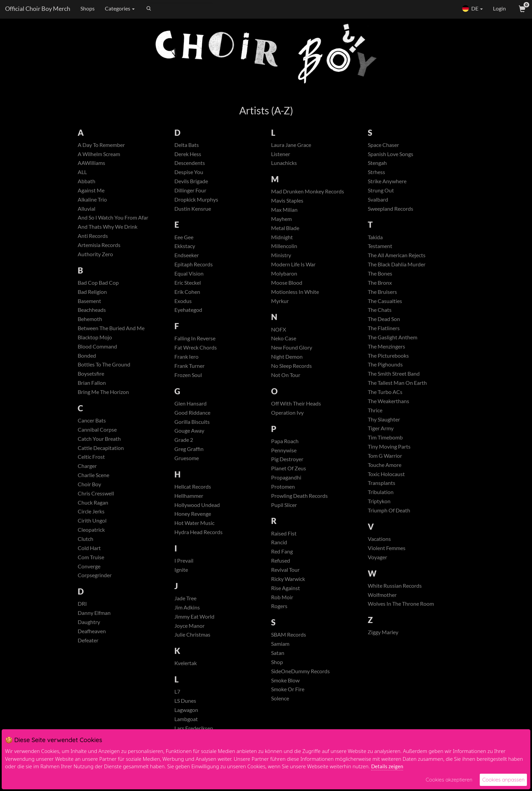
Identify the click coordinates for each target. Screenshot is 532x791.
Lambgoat (186, 719)
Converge (89, 566)
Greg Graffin (189, 449)
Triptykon (379, 501)
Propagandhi (286, 477)
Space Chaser (383, 145)
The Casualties (385, 301)
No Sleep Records (291, 366)
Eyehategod (188, 310)
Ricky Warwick (288, 579)
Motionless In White (295, 292)
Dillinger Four (190, 190)
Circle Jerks (91, 511)
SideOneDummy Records (300, 671)
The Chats (380, 310)
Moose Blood (287, 282)
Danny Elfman (94, 613)
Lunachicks (284, 163)
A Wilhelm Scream (99, 154)
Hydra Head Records (198, 532)
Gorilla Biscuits (192, 422)
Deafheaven (92, 631)
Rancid (279, 542)
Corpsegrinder (95, 575)
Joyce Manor (189, 626)
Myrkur (280, 301)
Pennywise (284, 450)
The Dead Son (384, 319)
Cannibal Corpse (97, 429)
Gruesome (187, 458)
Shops (88, 8)
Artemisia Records (99, 245)
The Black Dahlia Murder (397, 264)
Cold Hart (89, 548)
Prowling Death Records (299, 496)
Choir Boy (89, 484)
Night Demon (287, 356)
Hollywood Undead (197, 505)
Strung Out (381, 190)
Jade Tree (185, 598)
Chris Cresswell (96, 493)
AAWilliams (91, 163)
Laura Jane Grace (291, 145)
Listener (281, 154)
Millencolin (284, 246)
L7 (177, 691)
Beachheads (92, 310)
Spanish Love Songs (391, 154)
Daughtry (89, 622)
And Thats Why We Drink (108, 227)
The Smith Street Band (394, 373)
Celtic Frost (91, 457)
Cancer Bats (92, 420)
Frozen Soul (188, 375)
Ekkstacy (185, 246)
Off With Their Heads (296, 403)
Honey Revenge (193, 514)
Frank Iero (186, 356)
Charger (87, 466)
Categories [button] (120, 8)
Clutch (85, 539)
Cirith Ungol (92, 520)
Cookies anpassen (503, 780)
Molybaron (284, 273)
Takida (375, 237)
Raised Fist (284, 533)
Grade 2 (184, 440)
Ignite (181, 570)
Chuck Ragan (93, 502)
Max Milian (284, 210)
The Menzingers (386, 346)
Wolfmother (382, 595)
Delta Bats (187, 145)
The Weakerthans (388, 401)
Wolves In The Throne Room (401, 604)
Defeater (88, 640)
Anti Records (93, 236)
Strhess (376, 172)
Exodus (183, 301)
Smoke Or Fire (288, 689)
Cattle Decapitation (101, 448)
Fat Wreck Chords (196, 347)
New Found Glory (292, 347)
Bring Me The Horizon (103, 392)
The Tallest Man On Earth (397, 383)
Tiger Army (381, 428)
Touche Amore (385, 465)
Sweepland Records (391, 209)
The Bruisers (382, 292)
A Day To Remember (101, 145)
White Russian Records (395, 586)
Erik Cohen (187, 292)
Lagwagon (186, 710)
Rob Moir (282, 597)
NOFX (279, 329)
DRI (82, 604)
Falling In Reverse (195, 338)
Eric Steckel (188, 282)
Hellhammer (189, 496)
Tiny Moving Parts (389, 446)
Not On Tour (286, 375)
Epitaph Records (194, 264)
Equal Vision (189, 273)
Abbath (87, 181)
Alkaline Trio (92, 199)
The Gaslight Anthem (393, 337)
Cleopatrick (91, 530)
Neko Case (284, 338)
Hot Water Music (194, 523)
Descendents (190, 163)
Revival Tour (285, 570)
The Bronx (380, 282)
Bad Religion (92, 292)
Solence (280, 698)
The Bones (380, 273)
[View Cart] (521, 8)
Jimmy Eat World (194, 616)
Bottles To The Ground (104, 364)
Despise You (189, 172)
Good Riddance (192, 412)
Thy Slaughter (384, 419)
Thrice (375, 410)
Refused (281, 560)
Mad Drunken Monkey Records (308, 191)
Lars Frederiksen (194, 728)
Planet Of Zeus (289, 468)
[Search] (179, 8)
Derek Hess (188, 154)
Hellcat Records (193, 486)
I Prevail (184, 560)
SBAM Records (289, 634)
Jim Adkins (187, 607)
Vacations (379, 539)
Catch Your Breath (99, 439)
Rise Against (286, 588)
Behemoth (90, 319)
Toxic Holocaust (386, 474)
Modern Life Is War (293, 264)
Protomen (283, 486)
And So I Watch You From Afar (113, 217)
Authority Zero (95, 254)
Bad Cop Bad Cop (98, 282)
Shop (277, 662)
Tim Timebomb (385, 437)
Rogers (279, 606)
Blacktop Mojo (95, 337)
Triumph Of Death (389, 510)
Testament (380, 246)
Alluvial (87, 209)
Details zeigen (387, 766)
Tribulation (381, 492)
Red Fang (282, 551)
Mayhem (281, 219)
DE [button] (472, 8)
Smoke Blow (285, 680)
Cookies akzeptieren (449, 780)
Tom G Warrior (385, 456)
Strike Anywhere (387, 181)
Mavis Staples (287, 200)
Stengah (377, 163)
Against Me (91, 190)
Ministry (281, 255)
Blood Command (97, 346)
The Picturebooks (388, 355)
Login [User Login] (499, 8)
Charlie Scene (93, 475)
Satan (278, 653)
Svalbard (378, 199)
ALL (82, 172)
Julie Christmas (192, 634)
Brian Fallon (92, 383)
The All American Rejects (397, 255)
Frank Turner (189, 366)
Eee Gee (184, 237)
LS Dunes (185, 701)
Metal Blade (285, 228)
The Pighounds (385, 364)
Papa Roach (285, 441)
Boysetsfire (91, 373)
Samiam (280, 644)
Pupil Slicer (284, 505)
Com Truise (91, 557)
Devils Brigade (191, 181)
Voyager (377, 557)
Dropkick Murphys (196, 199)
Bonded (87, 355)
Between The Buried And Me (111, 328)
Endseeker (187, 255)
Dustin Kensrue (193, 209)
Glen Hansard (191, 403)
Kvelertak (186, 663)
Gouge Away (189, 430)
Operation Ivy (287, 412)
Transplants (382, 483)
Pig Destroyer (287, 459)
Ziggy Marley (383, 632)
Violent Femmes (387, 548)
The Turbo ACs (385, 392)
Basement (89, 301)
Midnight (282, 237)
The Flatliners (384, 328)
